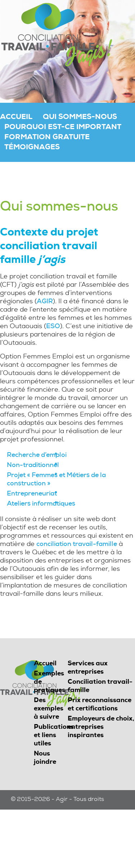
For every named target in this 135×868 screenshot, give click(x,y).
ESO (53, 327)
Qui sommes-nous (80, 118)
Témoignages (32, 148)
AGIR (45, 302)
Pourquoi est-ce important (63, 128)
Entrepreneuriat (32, 494)
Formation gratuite (47, 138)
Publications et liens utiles (54, 736)
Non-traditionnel (33, 466)
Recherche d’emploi (37, 455)
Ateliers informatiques (41, 504)
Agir (62, 800)
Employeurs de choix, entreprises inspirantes (101, 727)
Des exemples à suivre (49, 709)
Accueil (16, 118)
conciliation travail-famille (77, 545)
